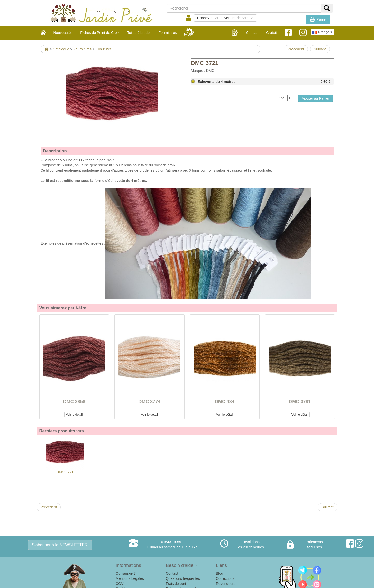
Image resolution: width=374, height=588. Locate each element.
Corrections (225, 578)
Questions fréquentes (183, 578)
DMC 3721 (65, 456)
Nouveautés (63, 33)
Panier (318, 20)
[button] (318, 20)
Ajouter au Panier (315, 98)
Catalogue (61, 49)
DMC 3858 (74, 402)
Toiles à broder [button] (139, 33)
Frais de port (176, 584)
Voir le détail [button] (74, 415)
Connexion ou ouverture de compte (225, 18)
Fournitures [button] (168, 33)
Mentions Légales (130, 578)
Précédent (296, 49)
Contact (252, 33)
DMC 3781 (300, 402)
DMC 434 (225, 402)
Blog (220, 573)
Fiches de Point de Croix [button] (100, 33)
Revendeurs (226, 584)
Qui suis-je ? (126, 573)
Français (322, 32)
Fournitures (82, 49)
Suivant (320, 49)
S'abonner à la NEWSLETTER (60, 545)
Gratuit (271, 33)
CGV (120, 584)
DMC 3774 (149, 402)
